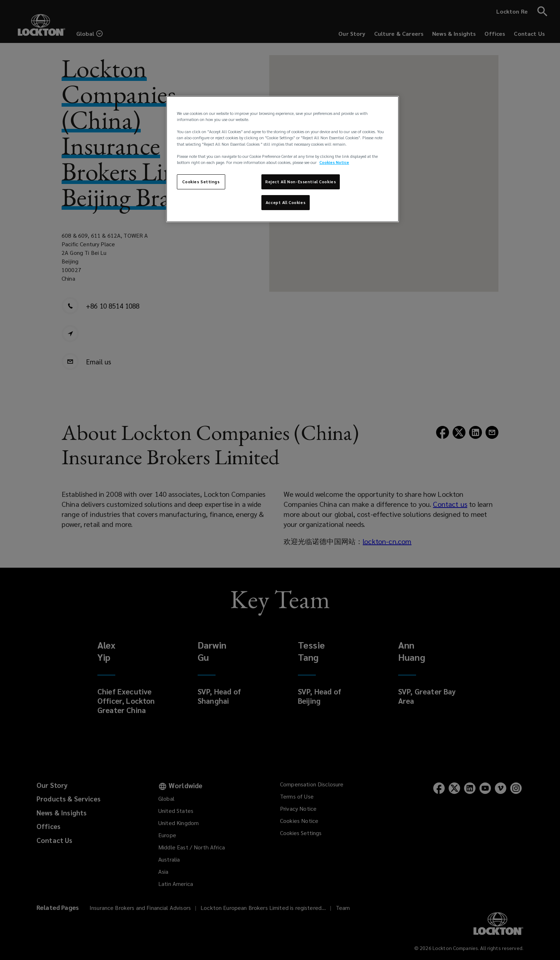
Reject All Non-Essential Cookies (301, 182)
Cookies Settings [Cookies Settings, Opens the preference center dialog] (201, 182)
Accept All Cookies (286, 202)
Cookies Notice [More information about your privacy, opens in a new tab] (334, 162)
